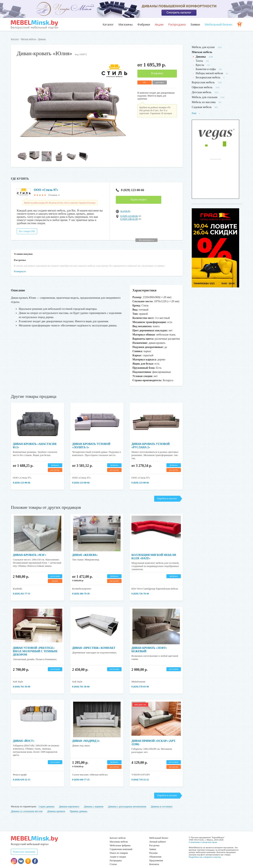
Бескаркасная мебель (208, 77)
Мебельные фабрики (120, 840)
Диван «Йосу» (24, 736)
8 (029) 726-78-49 (140, 588)
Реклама (153, 848)
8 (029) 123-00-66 (130, 190)
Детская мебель (202, 92)
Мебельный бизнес (219, 24)
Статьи (113, 859)
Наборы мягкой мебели (209, 73)
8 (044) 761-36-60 (22, 681)
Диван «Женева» (85, 550)
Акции (159, 24)
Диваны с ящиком (94, 801)
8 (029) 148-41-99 (129, 219)
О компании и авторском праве (203, 837)
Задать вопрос (139, 199)
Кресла (200, 65)
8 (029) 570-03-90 (140, 681)
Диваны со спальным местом (27, 806)
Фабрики (144, 24)
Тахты (199, 61)
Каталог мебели (118, 833)
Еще (196, 113)
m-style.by (125, 211)
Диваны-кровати (56, 806)
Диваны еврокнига (69, 801)
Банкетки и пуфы (206, 69)
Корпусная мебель (203, 82)
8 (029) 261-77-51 (22, 588)
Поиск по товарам (119, 848)
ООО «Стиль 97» (46, 190)
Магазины (126, 24)
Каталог (108, 24)
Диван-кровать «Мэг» (30, 550)
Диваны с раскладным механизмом (127, 801)
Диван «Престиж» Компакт (94, 643)
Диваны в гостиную (162, 801)
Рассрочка (154, 840)
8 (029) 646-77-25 (81, 774)
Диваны (42, 39)
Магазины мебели (119, 837)
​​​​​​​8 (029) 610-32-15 (22, 774)
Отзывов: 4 (54, 195)
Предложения (156, 855)
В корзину (157, 73)
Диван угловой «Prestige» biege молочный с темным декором (35, 646)
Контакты (154, 859)
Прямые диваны (79, 806)
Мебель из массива (204, 102)
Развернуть (20, 266)
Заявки (195, 24)
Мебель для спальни (205, 97)
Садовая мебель (202, 107)
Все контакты (146, 235)
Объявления (155, 852)
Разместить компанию (24, 847)
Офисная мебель (202, 87)
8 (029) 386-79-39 (81, 588)
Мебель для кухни (203, 47)
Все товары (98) (27, 226)
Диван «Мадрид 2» (86, 736)
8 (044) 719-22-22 (140, 774)
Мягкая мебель (28, 39)
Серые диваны (46, 801)
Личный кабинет (158, 837)
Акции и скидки (118, 852)
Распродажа (177, 24)
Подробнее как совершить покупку (205, 852)
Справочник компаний (121, 844)
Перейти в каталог (167, 493)
